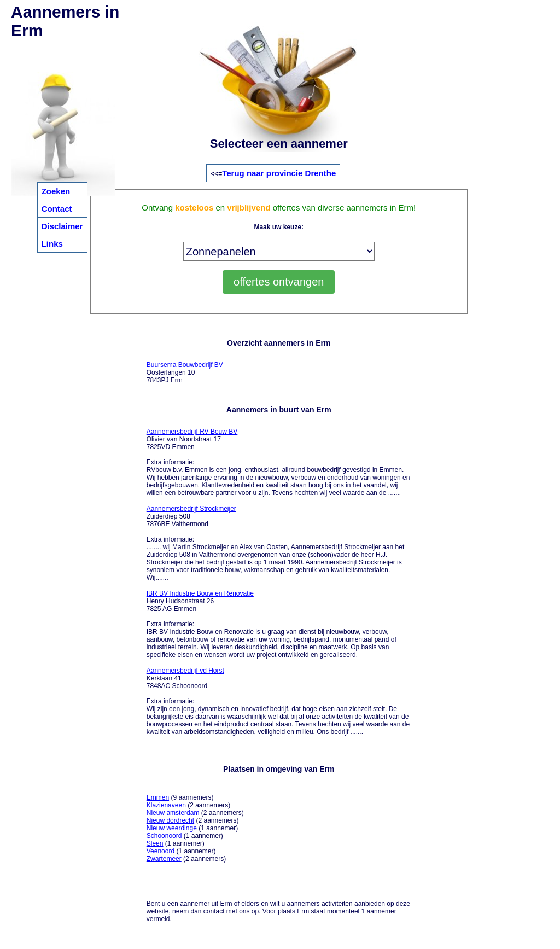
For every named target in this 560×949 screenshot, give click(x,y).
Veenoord (161, 851)
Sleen (155, 843)
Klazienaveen (166, 805)
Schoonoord (164, 836)
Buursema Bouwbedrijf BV (185, 365)
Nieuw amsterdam (173, 813)
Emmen (158, 797)
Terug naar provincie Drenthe (279, 173)
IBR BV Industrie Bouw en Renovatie (200, 593)
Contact (57, 209)
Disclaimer (62, 226)
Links (52, 244)
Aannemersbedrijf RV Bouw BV (192, 432)
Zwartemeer (164, 859)
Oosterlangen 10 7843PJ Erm (185, 372)
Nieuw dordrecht (170, 820)
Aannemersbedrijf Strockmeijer (191, 509)
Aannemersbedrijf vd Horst (185, 671)
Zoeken (56, 191)
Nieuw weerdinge (172, 828)
